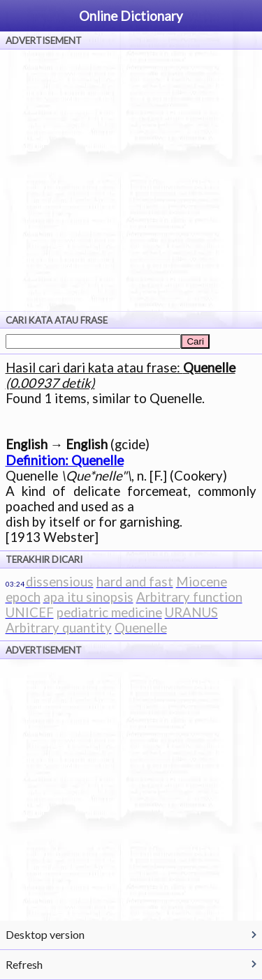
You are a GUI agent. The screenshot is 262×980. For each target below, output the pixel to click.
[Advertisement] (131, 180)
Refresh (24, 964)
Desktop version (45, 934)
